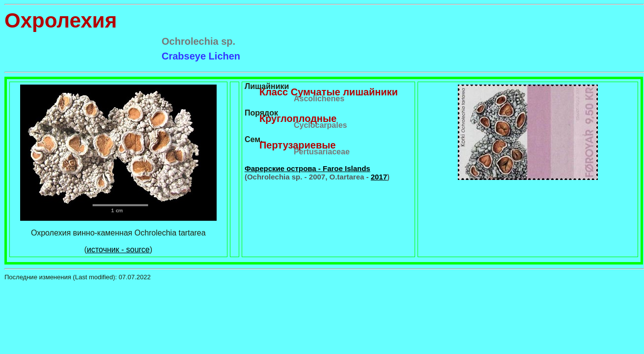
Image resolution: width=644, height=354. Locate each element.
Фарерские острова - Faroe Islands (308, 168)
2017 (379, 177)
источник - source (118, 250)
